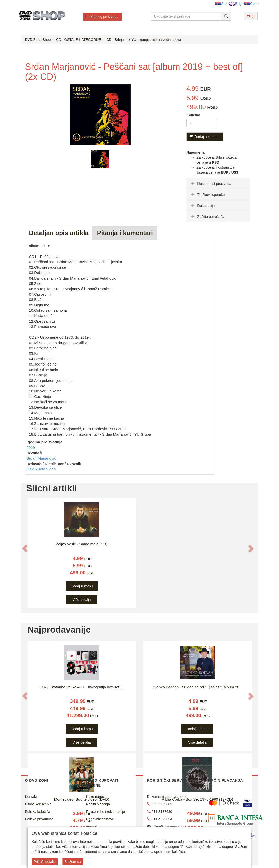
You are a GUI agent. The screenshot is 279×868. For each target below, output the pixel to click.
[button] (25, 548)
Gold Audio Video (41, 469)
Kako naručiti (96, 797)
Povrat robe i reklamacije (105, 812)
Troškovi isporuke (207, 195)
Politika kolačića (38, 812)
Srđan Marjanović (41, 458)
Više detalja (82, 600)
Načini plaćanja (98, 804)
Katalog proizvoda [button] (102, 17)
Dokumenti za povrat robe (167, 797)
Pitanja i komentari (125, 233)
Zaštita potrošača (207, 217)
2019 (31, 448)
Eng (235, 4)
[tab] (218, 183)
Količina (193, 115)
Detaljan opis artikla (59, 233)
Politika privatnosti (39, 819)
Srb (221, 4)
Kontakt (31, 797)
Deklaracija (202, 206)
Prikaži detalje (45, 862)
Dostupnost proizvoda (211, 184)
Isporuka (93, 827)
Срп (250, 4)
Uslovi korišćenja (38, 804)
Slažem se (73, 862)
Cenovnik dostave (100, 819)
